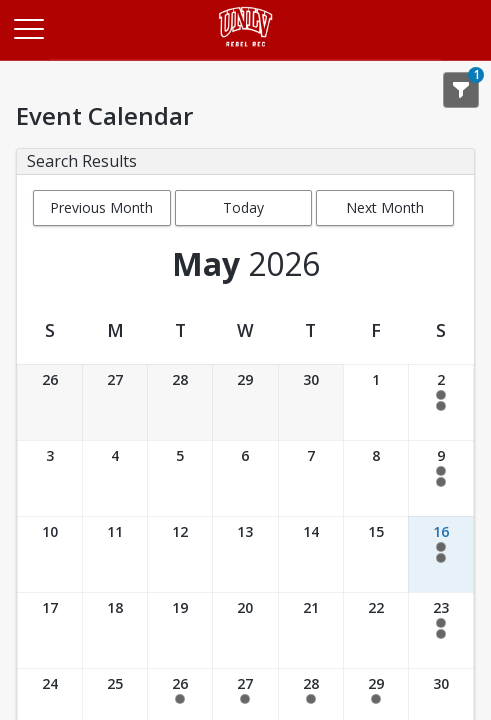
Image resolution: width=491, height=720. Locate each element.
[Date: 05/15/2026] (376, 554)
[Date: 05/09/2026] (441, 478)
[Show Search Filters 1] (461, 90)
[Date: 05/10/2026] (50, 554)
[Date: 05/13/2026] (245, 554)
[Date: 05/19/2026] (180, 630)
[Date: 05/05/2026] (180, 478)
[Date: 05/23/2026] (441, 630)
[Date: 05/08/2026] (376, 478)
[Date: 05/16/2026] (441, 554)
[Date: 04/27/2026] (115, 402)
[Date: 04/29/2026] (245, 402)
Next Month (385, 207)
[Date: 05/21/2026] (311, 630)
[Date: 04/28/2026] (180, 402)
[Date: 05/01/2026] (376, 402)
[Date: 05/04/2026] (115, 478)
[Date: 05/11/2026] (115, 554)
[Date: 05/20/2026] (245, 630)
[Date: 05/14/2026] (311, 554)
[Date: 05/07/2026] (311, 478)
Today (243, 207)
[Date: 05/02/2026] (441, 402)
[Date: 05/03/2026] (50, 478)
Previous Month (101, 207)
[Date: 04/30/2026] (311, 402)
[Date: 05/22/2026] (376, 630)
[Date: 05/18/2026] (115, 630)
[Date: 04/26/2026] (50, 402)
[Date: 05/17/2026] (50, 630)
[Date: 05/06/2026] (245, 478)
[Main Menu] (28, 28)
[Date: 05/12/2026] (180, 554)
